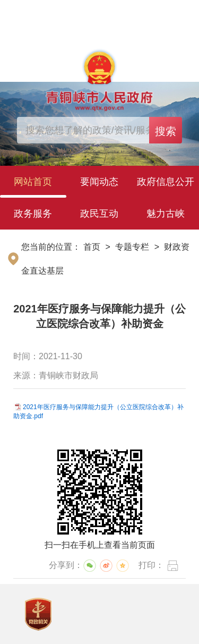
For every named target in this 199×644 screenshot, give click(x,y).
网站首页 (33, 182)
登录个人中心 (46, 13)
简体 (159, 12)
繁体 (183, 12)
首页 (92, 247)
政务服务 (33, 214)
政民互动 (99, 214)
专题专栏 (132, 247)
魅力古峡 (166, 214)
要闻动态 (99, 182)
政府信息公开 (166, 182)
